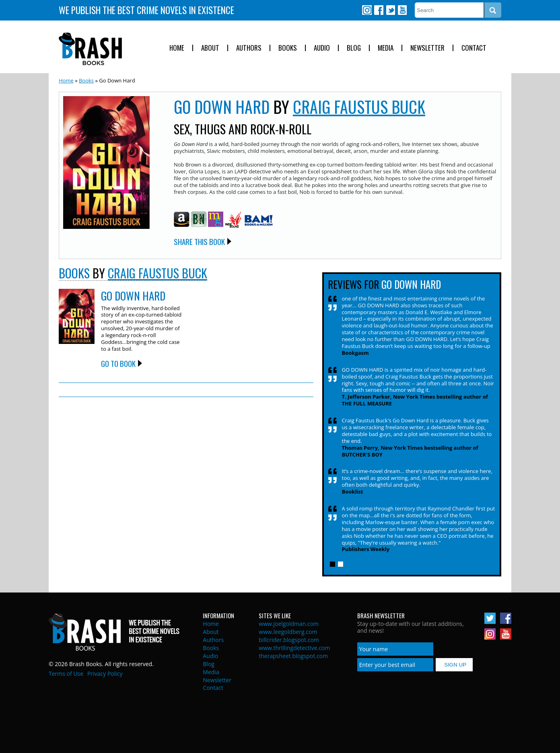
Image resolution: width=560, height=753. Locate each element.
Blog (354, 48)
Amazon (182, 219)
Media (386, 48)
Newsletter (427, 48)
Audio (322, 48)
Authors (249, 48)
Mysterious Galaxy (216, 219)
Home (177, 48)
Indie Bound (233, 220)
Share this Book (199, 241)
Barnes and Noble (199, 219)
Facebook (379, 10)
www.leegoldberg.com (288, 632)
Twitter (390, 10)
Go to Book (118, 363)
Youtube (402, 10)
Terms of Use (66, 674)
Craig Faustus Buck (359, 107)
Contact (474, 48)
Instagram (367, 10)
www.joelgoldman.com (289, 624)
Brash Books (90, 49)
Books (288, 48)
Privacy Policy (105, 674)
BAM (259, 220)
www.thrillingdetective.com (294, 648)
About (210, 48)
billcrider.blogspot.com (289, 640)
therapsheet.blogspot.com (293, 656)
